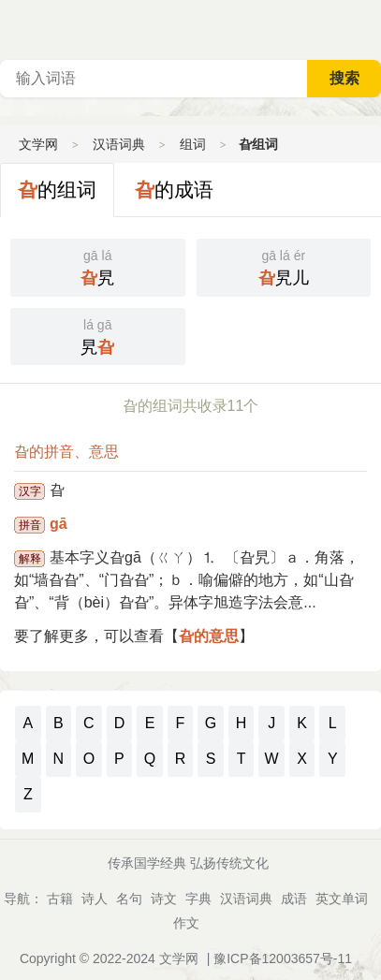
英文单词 (342, 899)
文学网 (38, 144)
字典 (198, 899)
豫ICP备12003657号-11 (283, 958)
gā (59, 524)
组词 (193, 144)
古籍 (60, 899)
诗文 (164, 899)
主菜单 (366, 28)
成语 (294, 899)
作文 (186, 923)
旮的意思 (209, 636)
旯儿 (284, 266)
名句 (129, 899)
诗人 (95, 899)
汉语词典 (119, 144)
